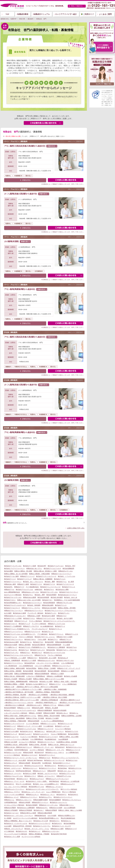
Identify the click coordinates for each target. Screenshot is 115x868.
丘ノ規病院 (8, 818)
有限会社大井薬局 (24, 802)
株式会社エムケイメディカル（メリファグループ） (42, 789)
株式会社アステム (29, 618)
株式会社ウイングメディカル (27, 729)
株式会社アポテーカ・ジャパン (45, 637)
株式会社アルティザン (11, 653)
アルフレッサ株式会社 (55, 655)
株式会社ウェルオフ (25, 734)
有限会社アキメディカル (64, 603)
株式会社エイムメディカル (13, 752)
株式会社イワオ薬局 (52, 718)
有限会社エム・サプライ (12, 792)
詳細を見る (26, 180)
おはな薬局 (8, 826)
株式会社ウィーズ (10, 726)
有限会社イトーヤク (24, 708)
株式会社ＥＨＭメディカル (65, 660)
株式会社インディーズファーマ (14, 724)
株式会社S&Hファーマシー (62, 763)
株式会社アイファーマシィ (13, 582)
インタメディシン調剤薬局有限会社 (52, 721)
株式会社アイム (62, 582)
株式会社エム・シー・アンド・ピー (33, 792)
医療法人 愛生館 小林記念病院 (39, 574)
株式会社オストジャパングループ (40, 823)
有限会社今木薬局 (49, 713)
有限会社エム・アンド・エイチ (14, 781)
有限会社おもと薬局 (57, 829)
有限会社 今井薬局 (35, 713)
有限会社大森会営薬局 (45, 813)
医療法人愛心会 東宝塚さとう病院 (45, 571)
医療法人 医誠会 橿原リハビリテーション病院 (49, 679)
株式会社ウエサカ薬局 (11, 731)
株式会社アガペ (47, 600)
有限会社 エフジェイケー (46, 776)
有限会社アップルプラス (31, 626)
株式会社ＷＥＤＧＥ (27, 731)
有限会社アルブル (40, 655)
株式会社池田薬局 (40, 671)
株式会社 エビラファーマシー (48, 773)
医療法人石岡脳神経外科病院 (24, 674)
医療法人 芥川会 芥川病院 (35, 718)
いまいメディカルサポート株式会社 (16, 713)
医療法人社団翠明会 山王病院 (71, 716)
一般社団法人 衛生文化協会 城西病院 (62, 695)
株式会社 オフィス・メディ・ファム (37, 829)
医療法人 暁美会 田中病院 (67, 608)
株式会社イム (74, 713)
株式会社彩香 (49, 642)
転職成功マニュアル (42, 14)
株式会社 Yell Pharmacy (35, 760)
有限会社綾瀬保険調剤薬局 (64, 642)
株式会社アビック (48, 632)
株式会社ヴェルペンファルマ (48, 737)
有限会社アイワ (19, 587)
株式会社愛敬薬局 (68, 568)
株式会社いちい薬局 (46, 681)
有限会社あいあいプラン (34, 568)
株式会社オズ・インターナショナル (16, 823)
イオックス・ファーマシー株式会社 (48, 663)
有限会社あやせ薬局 (11, 645)
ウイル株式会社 (48, 726)
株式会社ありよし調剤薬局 (56, 647)
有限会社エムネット (32, 795)
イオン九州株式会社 (68, 663)
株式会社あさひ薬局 (19, 613)
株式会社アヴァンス (69, 587)
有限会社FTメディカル (64, 776)
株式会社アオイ (49, 589)
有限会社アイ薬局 (23, 584)
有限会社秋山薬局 (48, 605)
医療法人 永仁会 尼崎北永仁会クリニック (18, 747)
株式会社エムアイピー (37, 779)
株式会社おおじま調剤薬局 (26, 808)
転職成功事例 (23, 14)
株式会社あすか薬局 (48, 616)
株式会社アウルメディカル (24, 589)
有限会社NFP (52, 771)
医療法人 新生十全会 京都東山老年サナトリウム (20, 716)
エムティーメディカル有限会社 (14, 795)
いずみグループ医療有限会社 (36, 676)
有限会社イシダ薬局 (57, 674)
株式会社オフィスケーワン (42, 826)
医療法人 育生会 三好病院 (47, 668)
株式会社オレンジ (35, 831)
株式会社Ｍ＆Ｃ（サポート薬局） (37, 781)
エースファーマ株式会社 (12, 755)
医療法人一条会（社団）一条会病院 (65, 681)
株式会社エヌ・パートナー (13, 773)
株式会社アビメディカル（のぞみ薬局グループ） (20, 634)
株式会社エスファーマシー (48, 768)
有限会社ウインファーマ (45, 729)
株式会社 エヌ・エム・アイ (66, 771)
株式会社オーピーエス (11, 813)
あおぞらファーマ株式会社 (13, 595)
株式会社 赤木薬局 (57, 597)
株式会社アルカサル (11, 650)
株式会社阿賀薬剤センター (13, 603)
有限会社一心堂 (9, 687)
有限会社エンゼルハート (24, 800)
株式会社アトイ (60, 626)
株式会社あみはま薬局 (11, 642)
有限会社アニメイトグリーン (14, 632)
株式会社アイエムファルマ (52, 568)
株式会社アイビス (60, 579)
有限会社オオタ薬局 (56, 808)
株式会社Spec (62, 768)
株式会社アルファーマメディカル (54, 653)
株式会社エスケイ (50, 766)
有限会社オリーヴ (71, 829)
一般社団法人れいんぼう (34, 705)
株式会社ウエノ (40, 731)
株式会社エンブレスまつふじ (72, 800)
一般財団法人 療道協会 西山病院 (15, 695)
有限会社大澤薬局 (10, 808)
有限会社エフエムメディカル (14, 776)
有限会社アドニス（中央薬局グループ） (17, 629)
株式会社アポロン (30, 639)
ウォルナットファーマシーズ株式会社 (16, 739)
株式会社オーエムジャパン (59, 802)
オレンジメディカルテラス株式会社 (16, 834)
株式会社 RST (70, 566)
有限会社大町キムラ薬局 (28, 813)
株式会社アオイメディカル (49, 592)
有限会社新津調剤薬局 (54, 645)
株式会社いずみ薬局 (71, 676)
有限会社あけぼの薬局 (49, 608)
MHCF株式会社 (54, 781)
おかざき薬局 (52, 816)
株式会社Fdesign (10, 779)
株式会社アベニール (11, 637)
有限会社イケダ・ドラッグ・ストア (69, 668)
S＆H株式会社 (47, 763)
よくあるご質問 (105, 14)
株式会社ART (42, 566)
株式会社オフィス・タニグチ (62, 826)
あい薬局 (71, 582)
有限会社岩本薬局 (33, 721)
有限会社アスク (62, 616)
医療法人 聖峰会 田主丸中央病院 (49, 716)
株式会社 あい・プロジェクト (33, 582)
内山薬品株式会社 (50, 739)
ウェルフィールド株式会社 (29, 737)
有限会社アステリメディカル (46, 618)
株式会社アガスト (10, 600)
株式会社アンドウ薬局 (29, 660)
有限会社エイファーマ (73, 750)
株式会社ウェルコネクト (41, 734)
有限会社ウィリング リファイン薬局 (29, 726)
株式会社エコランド (11, 763)
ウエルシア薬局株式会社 (59, 734)
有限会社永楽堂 (28, 752)
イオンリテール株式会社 (43, 666)
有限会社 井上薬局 (51, 708)
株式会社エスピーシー (30, 768)
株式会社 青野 (40, 595)
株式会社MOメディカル (36, 787)
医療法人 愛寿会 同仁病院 (23, 571)
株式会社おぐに (66, 821)
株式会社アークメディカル (13, 566)
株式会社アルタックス (38, 650)
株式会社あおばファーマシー (67, 595)
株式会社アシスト (51, 613)
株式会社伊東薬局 (10, 708)
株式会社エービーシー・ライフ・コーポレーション (21, 758)
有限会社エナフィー (39, 771)
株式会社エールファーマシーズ (54, 760)
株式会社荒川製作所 (39, 645)
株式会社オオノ (39, 810)
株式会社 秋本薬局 (34, 605)
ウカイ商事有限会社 (37, 739)
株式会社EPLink (30, 663)
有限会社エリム (9, 800)
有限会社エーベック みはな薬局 (15, 760)
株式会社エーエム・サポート (55, 752)
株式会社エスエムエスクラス (34, 766)
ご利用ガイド (88, 14)
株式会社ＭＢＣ (73, 795)
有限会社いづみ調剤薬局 (55, 676)
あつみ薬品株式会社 (47, 626)
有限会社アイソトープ (27, 576)
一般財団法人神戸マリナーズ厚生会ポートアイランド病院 (23, 689)
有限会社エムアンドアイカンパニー (57, 779)
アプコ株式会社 (42, 634)
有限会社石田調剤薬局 (42, 674)
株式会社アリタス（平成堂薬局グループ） (32, 647)
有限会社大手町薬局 (26, 810)
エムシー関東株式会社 (53, 792)
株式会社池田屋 (28, 671)
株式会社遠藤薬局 (55, 800)
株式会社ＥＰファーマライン (14, 663)
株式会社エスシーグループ (67, 766)
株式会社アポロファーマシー (14, 639)
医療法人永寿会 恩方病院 (38, 745)
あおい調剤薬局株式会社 (12, 592)
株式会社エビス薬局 (29, 773)
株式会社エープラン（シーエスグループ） (66, 758)
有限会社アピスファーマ (32, 632)
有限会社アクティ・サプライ (31, 608)
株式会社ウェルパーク (11, 737)
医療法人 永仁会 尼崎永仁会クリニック (61, 745)
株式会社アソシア (24, 624)
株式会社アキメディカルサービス (15, 605)
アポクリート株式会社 (26, 637)
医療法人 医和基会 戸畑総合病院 (15, 721)
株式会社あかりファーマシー (32, 603)
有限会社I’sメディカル (65, 571)
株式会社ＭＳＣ (9, 784)
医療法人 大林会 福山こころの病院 (70, 810)
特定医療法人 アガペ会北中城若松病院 (67, 600)
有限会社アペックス (72, 634)
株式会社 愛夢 (50, 582)
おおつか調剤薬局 (70, 808)
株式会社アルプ (37, 653)
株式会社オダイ (57, 823)
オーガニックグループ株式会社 (14, 805)
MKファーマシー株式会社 (69, 789)
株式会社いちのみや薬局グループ (37, 684)
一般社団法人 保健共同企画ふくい (46, 703)
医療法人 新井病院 (25, 645)
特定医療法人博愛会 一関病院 (14, 684)
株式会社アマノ (53, 639)
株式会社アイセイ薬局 (11, 576)
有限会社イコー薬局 (67, 671)
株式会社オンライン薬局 (12, 837)
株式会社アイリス (36, 584)
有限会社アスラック (21, 621)
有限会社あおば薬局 (29, 597)
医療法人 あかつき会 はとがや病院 (29, 600)
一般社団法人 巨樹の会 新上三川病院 (55, 697)
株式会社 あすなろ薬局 (65, 618)
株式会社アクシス (61, 605)
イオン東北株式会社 (11, 666)
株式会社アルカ (72, 647)
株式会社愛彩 (9, 571)
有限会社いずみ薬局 (25, 679)
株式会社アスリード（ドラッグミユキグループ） (59, 621)
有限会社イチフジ (55, 684)
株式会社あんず (63, 658)
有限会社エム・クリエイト (54, 787)
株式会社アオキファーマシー (69, 592)
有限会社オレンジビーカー (51, 831)
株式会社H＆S (60, 747)
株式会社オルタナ (22, 831)
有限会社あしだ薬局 (34, 616)
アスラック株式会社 (35, 621)
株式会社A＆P (39, 752)
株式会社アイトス (10, 579)
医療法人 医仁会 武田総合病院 (14, 676)
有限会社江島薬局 (24, 763)
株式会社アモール (26, 642)
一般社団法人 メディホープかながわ (70, 703)
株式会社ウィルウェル (62, 726)
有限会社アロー (32, 658)
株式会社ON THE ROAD (59, 834)
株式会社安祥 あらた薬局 (48, 658)
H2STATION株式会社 (21, 750)
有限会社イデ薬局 (64, 705)
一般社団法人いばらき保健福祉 (38, 695)
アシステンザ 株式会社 (35, 613)
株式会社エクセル (72, 760)
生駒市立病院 (9, 674)
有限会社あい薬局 (10, 584)
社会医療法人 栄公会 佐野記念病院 (16, 745)
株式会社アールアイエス (56, 566)
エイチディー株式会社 (37, 750)
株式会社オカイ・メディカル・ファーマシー (19, 816)
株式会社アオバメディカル (13, 597)
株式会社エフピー (22, 779)
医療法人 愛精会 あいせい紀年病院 (16, 574)
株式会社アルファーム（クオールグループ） (19, 655)
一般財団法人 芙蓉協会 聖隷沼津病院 (47, 692)
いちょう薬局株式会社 (69, 684)
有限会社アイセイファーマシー (61, 574)
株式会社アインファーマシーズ (50, 587)
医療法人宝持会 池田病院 (13, 671)
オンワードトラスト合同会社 (31, 837)
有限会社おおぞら (42, 808)
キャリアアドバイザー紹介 (66, 14)
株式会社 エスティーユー (13, 768)
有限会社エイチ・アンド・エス (44, 747)
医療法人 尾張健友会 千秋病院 (39, 834)
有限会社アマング (65, 639)
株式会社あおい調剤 (62, 589)
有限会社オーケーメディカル (48, 805)
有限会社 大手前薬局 (11, 810)
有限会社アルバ (25, 653)
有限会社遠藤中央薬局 (40, 800)
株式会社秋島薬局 (49, 603)
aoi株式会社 (38, 589)
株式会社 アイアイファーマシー (14, 568)
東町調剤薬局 (9, 621)
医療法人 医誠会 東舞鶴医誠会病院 (16, 681)
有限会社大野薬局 (51, 810)
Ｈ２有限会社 (9, 750)
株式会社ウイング (10, 729)
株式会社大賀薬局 (32, 805)
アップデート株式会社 (39, 624)
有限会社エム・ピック (11, 797)
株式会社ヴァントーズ (65, 724)
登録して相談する (77, 6)
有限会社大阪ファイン (67, 805)
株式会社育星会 (31, 668)
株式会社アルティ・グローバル (67, 650)
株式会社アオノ (28, 595)
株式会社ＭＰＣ (62, 795)
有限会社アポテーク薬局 (64, 637)
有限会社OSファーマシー (40, 802)
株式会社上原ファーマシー (55, 731)
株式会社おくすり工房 (41, 821)
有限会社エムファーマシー (29, 797)
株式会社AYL (8, 587)
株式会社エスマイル (75, 768)
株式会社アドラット (56, 629)
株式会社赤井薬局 (43, 597)
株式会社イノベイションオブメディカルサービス (20, 710)
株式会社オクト (55, 821)
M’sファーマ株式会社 (69, 792)
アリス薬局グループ (11, 647)
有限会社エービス (45, 758)
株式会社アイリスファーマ (65, 584)
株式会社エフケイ (30, 776)
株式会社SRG (36, 763)
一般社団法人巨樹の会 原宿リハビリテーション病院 (21, 700)
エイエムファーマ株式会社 (27, 742)
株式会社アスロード (11, 624)
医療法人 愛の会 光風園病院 (43, 579)
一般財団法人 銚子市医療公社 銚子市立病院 (19, 692)
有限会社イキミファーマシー (62, 666)
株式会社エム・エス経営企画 (70, 781)
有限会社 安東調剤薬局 (12, 660)
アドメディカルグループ (40, 629)
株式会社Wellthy (73, 734)
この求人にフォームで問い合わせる (66, 180)
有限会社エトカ (9, 771)
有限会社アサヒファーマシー (14, 611)
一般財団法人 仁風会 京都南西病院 (55, 689)
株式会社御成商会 (69, 823)
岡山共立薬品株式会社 (68, 818)
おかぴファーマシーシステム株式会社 (25, 818)
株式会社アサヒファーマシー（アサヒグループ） (61, 611)
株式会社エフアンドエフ (67, 773)
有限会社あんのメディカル (46, 660)
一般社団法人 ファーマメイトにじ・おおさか (19, 703)
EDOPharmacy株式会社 (24, 771)
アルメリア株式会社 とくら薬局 (15, 658)
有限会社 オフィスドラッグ (14, 829)
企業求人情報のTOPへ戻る (76, 528)
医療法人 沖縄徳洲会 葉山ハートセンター (18, 821)
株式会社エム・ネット (48, 795)
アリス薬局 (66, 645)
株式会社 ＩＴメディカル (67, 576)
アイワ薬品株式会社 (32, 587)
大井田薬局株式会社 (11, 802)
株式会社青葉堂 (51, 595)
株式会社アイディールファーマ (46, 576)
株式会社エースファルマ (29, 755)
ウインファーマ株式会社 (63, 729)
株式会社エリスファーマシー (63, 797)
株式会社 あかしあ (71, 597)
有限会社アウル (9, 589)
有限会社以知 (33, 681)
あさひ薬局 (8, 613)
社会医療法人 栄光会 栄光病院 (67, 742)
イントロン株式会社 (32, 724)
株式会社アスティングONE (13, 618)
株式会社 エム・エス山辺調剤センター (46, 784)
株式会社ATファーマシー (47, 755)
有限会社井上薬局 (38, 708)
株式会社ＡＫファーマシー (46, 742)
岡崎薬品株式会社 (40, 816)
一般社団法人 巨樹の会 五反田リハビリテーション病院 (22, 697)
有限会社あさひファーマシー (34, 611)
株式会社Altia (51, 650)
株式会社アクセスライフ (12, 608)
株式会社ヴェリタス (72, 731)
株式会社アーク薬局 (29, 566)
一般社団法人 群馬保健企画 (49, 700)
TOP (7, 14)
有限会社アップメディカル (56, 624)
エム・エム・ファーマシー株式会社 (16, 787)
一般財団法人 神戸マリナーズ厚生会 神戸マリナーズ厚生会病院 (37, 687)
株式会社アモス (38, 642)
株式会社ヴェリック (11, 734)
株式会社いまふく (62, 713)
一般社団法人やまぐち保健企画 (14, 705)
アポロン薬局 (42, 639)
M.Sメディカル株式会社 (24, 784)
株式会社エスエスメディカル (14, 766)
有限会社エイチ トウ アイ (55, 750)
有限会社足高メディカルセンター (15, 616)
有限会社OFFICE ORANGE (22, 826)
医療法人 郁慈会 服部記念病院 (14, 668)
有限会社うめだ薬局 (11, 742)
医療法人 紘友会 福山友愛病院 (14, 718)
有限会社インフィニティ (48, 724)
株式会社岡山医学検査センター (49, 818)
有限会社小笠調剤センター (67, 816)
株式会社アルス (24, 650)
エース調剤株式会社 (72, 752)
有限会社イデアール (50, 705)
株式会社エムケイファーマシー (14, 789)
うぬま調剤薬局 (63, 739)
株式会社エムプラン (45, 797)
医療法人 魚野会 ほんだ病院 (69, 737)
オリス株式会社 (9, 831)
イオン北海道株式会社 (26, 666)
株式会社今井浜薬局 (60, 710)
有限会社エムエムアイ (68, 784)
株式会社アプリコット (56, 634)
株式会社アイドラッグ (24, 579)
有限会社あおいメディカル (30, 592)
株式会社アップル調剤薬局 (13, 626)
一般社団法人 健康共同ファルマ (70, 700)
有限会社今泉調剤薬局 (45, 710)
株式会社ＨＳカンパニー (74, 747)
